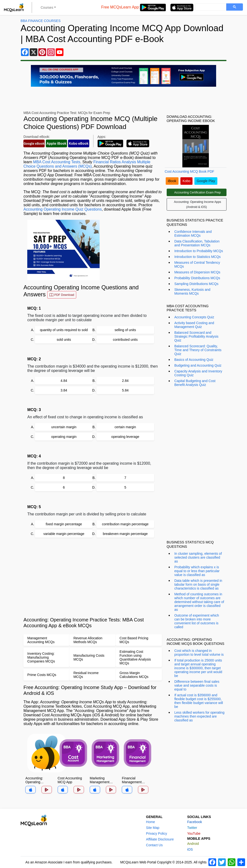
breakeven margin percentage (125, 534)
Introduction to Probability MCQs (199, 251)
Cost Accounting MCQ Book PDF (189, 171)
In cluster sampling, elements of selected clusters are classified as (198, 557)
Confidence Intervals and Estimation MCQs (193, 234)
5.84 (125, 390)
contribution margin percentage (125, 524)
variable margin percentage (64, 534)
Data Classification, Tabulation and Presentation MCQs (197, 243)
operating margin (64, 437)
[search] (210, 7)
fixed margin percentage (64, 524)
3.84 (64, 390)
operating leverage (125, 437)
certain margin (125, 427)
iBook (172, 181)
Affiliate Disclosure (160, 839)
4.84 (64, 381)
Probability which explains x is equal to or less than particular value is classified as (197, 571)
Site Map (153, 828)
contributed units (125, 340)
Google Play (206, 181)
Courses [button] (47, 7)
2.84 (125, 381)
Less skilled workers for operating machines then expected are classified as (199, 716)
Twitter (192, 828)
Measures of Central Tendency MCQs (197, 264)
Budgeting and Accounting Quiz (198, 365)
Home (150, 822)
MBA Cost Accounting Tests (57, 162)
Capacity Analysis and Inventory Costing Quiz (198, 373)
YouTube (194, 833)
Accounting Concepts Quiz (194, 317)
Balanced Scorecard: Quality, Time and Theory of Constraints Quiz (198, 350)
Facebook (195, 822)
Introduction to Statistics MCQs (198, 257)
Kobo (187, 181)
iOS (190, 849)
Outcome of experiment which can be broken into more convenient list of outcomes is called (197, 621)
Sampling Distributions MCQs (196, 284)
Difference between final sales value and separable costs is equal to (197, 685)
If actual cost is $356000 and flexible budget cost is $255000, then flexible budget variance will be (199, 701)
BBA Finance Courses (41, 21)
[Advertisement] (93, 577)
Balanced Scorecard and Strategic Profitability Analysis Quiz (196, 336)
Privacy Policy (156, 833)
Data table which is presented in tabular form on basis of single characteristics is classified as (198, 584)
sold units (64, 340)
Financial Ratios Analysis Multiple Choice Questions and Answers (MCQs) (87, 164)
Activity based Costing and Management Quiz (194, 325)
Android (193, 844)
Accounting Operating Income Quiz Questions (63, 209)
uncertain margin (64, 427)
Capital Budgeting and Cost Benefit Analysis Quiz (195, 383)
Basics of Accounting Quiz (194, 360)
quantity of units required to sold (64, 330)
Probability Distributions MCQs (197, 278)
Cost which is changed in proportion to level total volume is (199, 653)
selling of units (125, 330)
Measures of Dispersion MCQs (197, 272)
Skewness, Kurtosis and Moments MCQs (192, 292)
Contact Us (154, 845)
